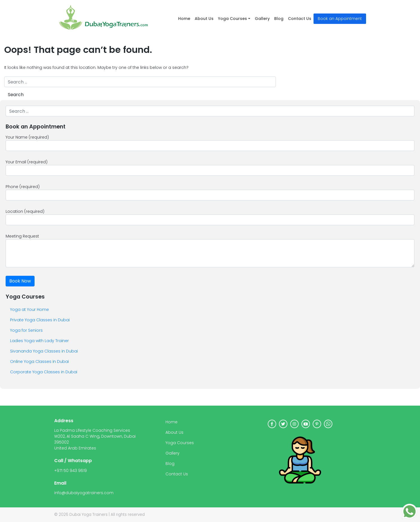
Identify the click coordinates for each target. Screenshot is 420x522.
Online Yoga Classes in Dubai (39, 361)
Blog (279, 19)
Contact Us (300, 19)
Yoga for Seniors (26, 330)
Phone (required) (210, 192)
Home (184, 19)
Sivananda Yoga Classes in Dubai (44, 351)
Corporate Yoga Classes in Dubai (44, 372)
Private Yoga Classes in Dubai (40, 320)
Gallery (262, 19)
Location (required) (210, 217)
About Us (204, 19)
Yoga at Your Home (29, 309)
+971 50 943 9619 (71, 471)
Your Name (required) (210, 143)
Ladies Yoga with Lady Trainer (39, 341)
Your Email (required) (210, 167)
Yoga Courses (232, 19)
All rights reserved (128, 515)
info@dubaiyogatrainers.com (84, 493)
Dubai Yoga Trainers (88, 515)
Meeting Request (210, 250)
